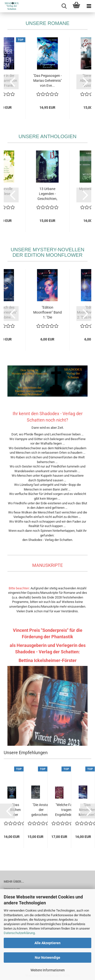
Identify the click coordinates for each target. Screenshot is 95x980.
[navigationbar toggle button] (89, 6)
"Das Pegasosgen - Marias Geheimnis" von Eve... (47, 81)
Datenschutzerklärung (19, 933)
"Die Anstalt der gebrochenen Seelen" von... (41, 810)
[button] (11, 82)
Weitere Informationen (48, 970)
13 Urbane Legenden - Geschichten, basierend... (47, 194)
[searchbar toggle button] (64, 6)
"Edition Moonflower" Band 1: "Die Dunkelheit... (47, 313)
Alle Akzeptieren (47, 943)
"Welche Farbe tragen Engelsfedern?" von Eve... (66, 810)
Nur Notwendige (47, 958)
